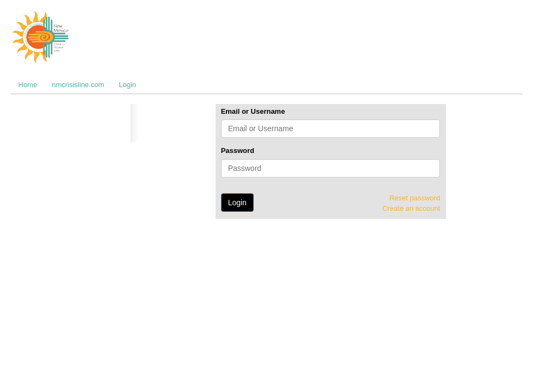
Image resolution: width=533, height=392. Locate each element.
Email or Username (253, 111)
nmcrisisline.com (78, 85)
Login (127, 85)
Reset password (415, 198)
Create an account (411, 208)
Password (238, 151)
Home (28, 85)
